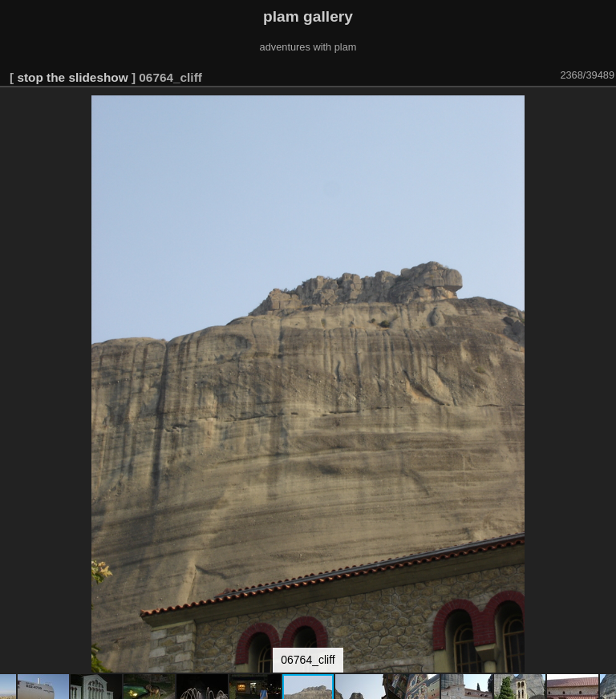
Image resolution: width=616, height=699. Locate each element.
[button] (602, 110)
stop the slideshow (72, 77)
